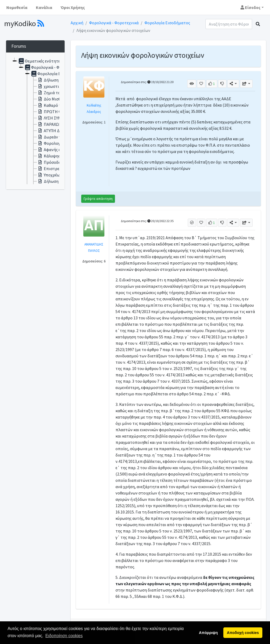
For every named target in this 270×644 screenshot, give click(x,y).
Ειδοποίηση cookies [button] (64, 636)
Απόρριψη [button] (208, 633)
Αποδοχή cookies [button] (243, 633)
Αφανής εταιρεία (56, 150)
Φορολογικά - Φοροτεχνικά (114, 23)
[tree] (35, 121)
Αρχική (77, 23)
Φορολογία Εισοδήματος (167, 23)
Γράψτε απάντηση (98, 199)
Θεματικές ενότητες (40, 61)
